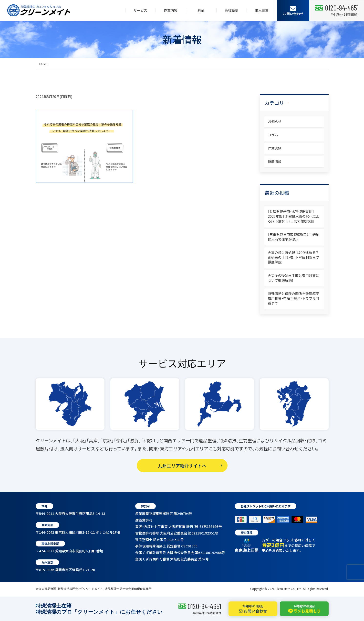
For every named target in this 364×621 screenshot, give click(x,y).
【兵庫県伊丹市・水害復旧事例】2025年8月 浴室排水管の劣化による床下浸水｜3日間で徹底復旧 (294, 216)
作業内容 (171, 10)
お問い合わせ (293, 11)
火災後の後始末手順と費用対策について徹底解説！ (293, 278)
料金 (201, 10)
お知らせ (275, 121)
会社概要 (231, 10)
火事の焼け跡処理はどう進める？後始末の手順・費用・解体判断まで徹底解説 (293, 257)
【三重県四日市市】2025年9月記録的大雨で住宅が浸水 (293, 237)
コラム (273, 135)
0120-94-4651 (204, 606)
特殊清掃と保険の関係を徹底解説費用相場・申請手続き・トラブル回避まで (293, 298)
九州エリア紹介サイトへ (182, 466)
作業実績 (275, 148)
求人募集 (262, 10)
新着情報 (275, 162)
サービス (140, 10)
